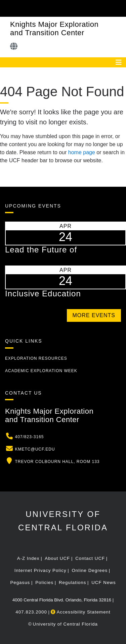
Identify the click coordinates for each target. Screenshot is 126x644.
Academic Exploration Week (41, 371)
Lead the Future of (41, 250)
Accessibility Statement (81, 612)
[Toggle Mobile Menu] (119, 8)
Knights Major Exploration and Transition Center (54, 28)
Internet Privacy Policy (40, 570)
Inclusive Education (43, 294)
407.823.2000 (31, 612)
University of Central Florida (65, 624)
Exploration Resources (36, 358)
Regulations (72, 582)
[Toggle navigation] (119, 62)
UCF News (103, 582)
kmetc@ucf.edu (35, 449)
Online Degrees (90, 570)
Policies (44, 582)
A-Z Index (28, 558)
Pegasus (20, 582)
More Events (94, 315)
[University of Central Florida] (51, 8)
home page (82, 152)
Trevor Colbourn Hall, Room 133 (57, 462)
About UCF (57, 558)
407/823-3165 (29, 437)
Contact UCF (90, 558)
